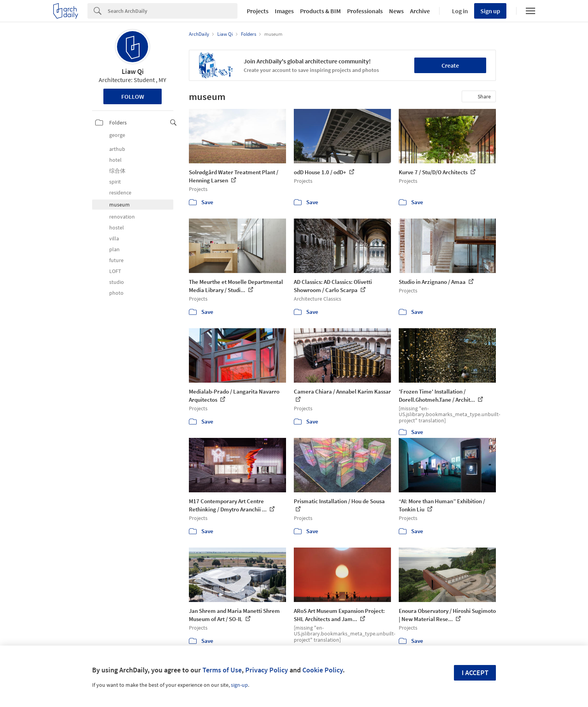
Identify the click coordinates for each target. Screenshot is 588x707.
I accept (475, 673)
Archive (420, 11)
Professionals (365, 11)
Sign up (490, 11)
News (396, 11)
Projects (258, 11)
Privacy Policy (267, 670)
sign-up (239, 685)
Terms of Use (222, 670)
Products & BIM (320, 11)
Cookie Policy (323, 670)
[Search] (173, 11)
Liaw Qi (133, 71)
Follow (133, 96)
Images (284, 11)
